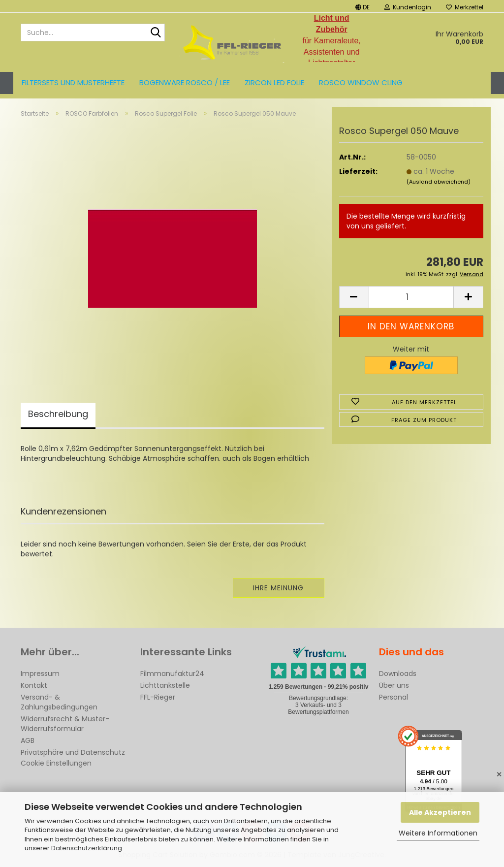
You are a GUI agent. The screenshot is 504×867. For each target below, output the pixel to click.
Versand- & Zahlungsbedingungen (59, 702)
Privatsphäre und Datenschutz (73, 752)
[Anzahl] (411, 297)
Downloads (398, 674)
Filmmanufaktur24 (172, 674)
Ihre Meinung (278, 588)
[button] (362, 6)
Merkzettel (465, 7)
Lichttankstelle (165, 685)
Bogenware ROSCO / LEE (185, 82)
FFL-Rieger (158, 697)
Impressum (40, 674)
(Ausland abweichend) (439, 182)
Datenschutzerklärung (87, 848)
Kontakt (34, 685)
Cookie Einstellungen (56, 763)
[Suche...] (156, 33)
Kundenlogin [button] (408, 7)
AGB (28, 740)
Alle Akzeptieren (440, 812)
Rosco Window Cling (361, 82)
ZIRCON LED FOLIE (274, 82)
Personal (394, 697)
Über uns (394, 685)
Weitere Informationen (438, 833)
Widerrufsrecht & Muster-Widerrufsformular (65, 724)
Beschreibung (58, 414)
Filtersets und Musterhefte (73, 82)
